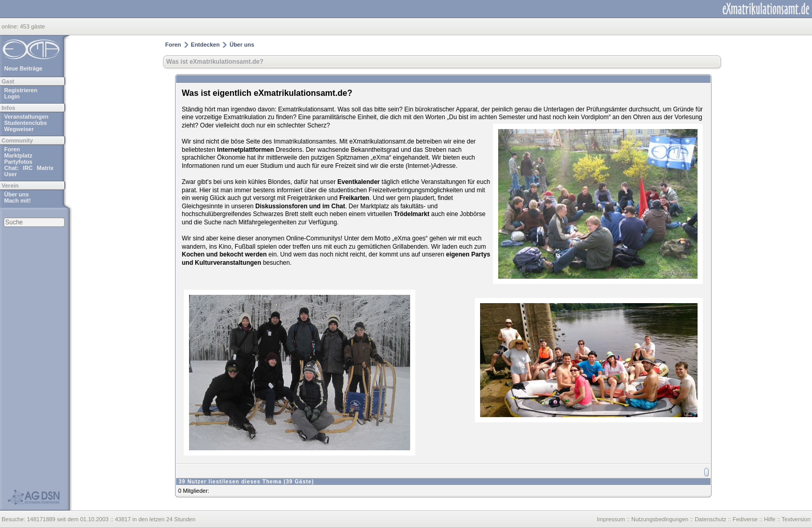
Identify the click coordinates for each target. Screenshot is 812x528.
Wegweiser (19, 129)
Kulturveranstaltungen (228, 263)
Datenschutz (710, 519)
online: (11, 26)
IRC (28, 168)
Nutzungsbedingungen (660, 519)
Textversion (796, 519)
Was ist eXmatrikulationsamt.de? (215, 62)
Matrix (45, 168)
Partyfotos (18, 162)
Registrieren (21, 90)
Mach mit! (17, 201)
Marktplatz (18, 155)
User (10, 174)
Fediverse (745, 519)
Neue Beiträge (23, 68)
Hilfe (770, 519)
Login (12, 96)
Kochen (193, 254)
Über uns (17, 194)
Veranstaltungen (26, 117)
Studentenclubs (26, 123)
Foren (12, 149)
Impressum (611, 519)
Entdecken (206, 45)
